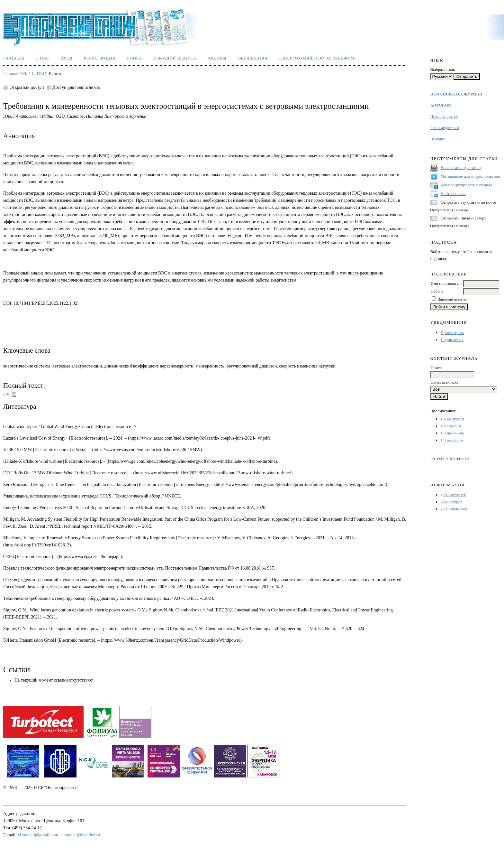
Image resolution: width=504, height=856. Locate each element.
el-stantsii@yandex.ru (80, 835)
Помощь (437, 139)
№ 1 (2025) (34, 74)
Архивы (217, 58)
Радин (55, 74)
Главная (14, 58)
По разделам (452, 440)
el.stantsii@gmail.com (38, 835)
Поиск (135, 58)
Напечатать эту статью (461, 167)
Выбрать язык (442, 69)
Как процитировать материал (466, 185)
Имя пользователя (446, 283)
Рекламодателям (445, 128)
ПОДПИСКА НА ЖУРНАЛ (456, 94)
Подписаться (452, 340)
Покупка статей (444, 116)
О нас (42, 58)
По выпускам (452, 419)
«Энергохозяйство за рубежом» (318, 58)
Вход (66, 58)
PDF (7, 394)
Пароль (437, 291)
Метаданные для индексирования (470, 176)
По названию (452, 433)
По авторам (451, 426)
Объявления (253, 58)
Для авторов (451, 502)
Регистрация (99, 58)
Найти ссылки (453, 194)
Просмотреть (452, 333)
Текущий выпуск (175, 58)
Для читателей (454, 495)
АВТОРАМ (440, 105)
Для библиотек (454, 509)
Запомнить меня (452, 299)
